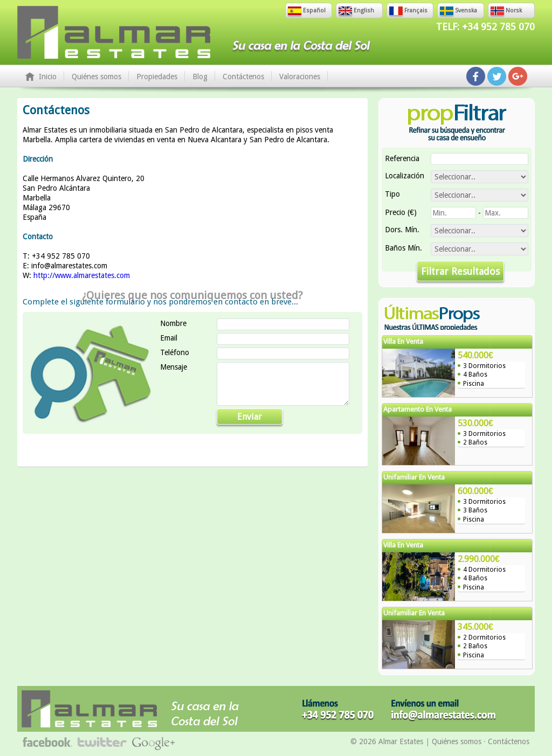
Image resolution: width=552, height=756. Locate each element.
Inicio (48, 77)
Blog (200, 77)
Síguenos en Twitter (497, 76)
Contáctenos (243, 77)
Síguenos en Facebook (476, 76)
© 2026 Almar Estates (387, 741)
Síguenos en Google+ (518, 76)
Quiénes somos (96, 77)
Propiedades (157, 77)
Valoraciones (300, 77)
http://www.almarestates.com (82, 275)
